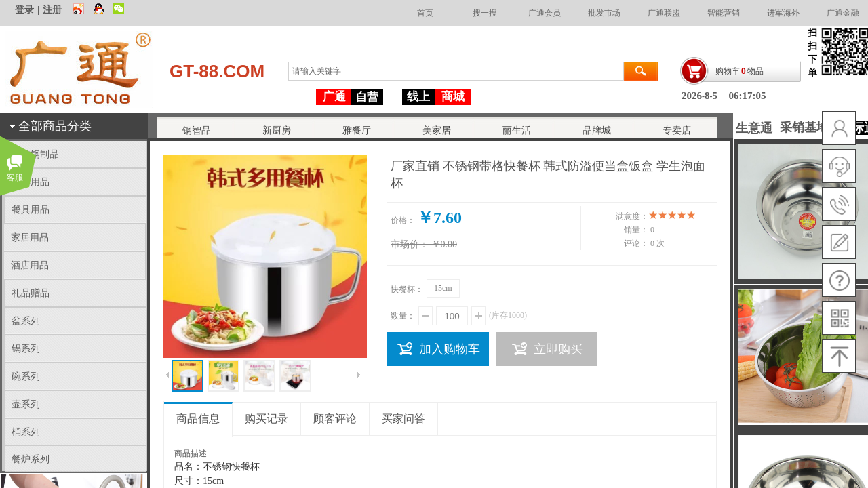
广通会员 (545, 13)
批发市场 (604, 13)
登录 (24, 10)
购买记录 (267, 419)
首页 (425, 13)
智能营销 (724, 13)
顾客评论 (335, 419)
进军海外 (783, 13)
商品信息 (198, 419)
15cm (443, 288)
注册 (52, 10)
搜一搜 (485, 13)
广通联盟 (664, 13)
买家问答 (403, 419)
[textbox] (456, 71)
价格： (403, 220)
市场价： (410, 244)
